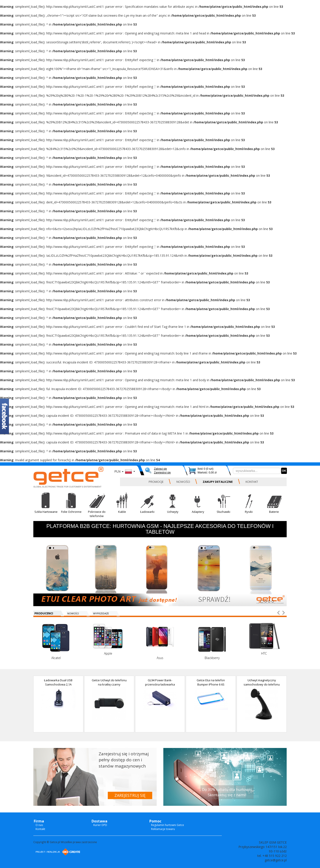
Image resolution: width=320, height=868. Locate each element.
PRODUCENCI (44, 613)
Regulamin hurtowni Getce (168, 825)
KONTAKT (252, 482)
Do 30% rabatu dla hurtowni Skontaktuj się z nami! (227, 792)
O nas (39, 825)
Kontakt (40, 829)
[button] (46, 506)
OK (284, 471)
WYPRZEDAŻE (101, 613)
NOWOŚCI (183, 482)
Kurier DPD (100, 825)
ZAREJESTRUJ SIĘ (130, 795)
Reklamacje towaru (163, 829)
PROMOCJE (156, 482)
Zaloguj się (160, 469)
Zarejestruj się (162, 473)
